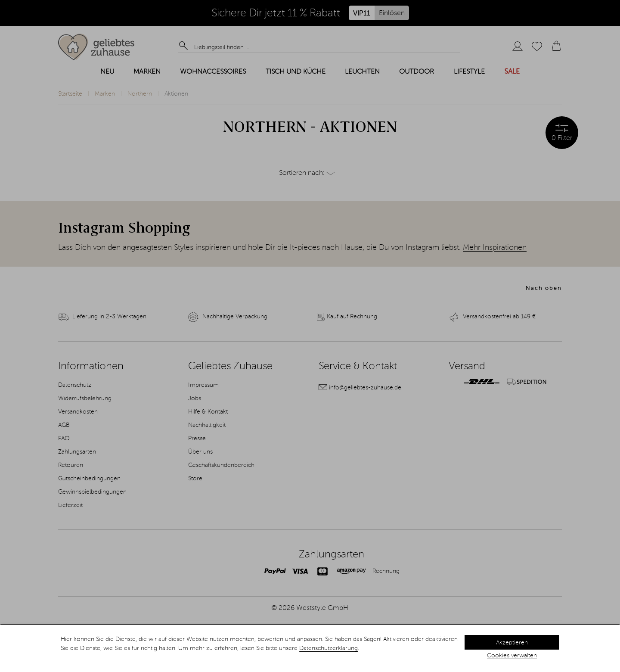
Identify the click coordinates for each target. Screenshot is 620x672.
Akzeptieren (512, 643)
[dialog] (310, 648)
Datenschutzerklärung (329, 648)
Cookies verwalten (512, 656)
